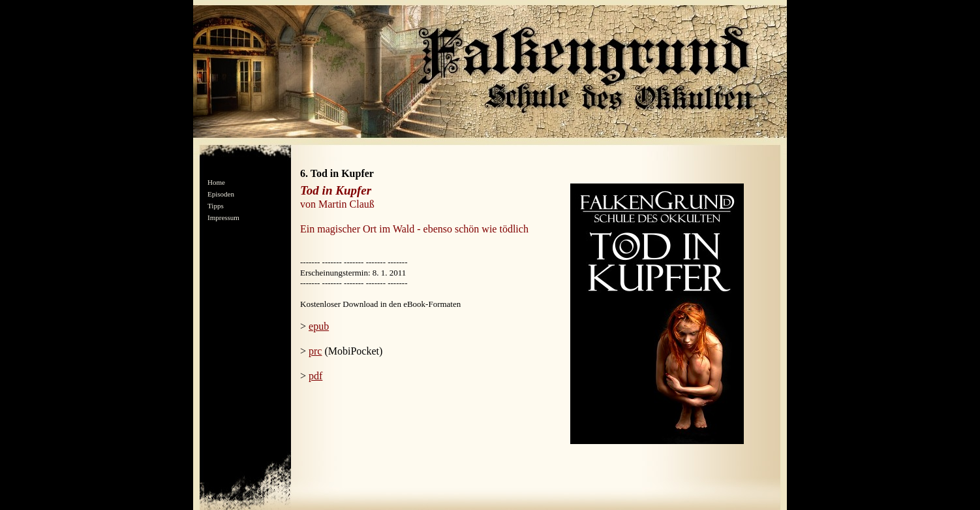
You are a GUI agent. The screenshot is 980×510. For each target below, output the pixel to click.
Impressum (223, 217)
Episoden (221, 194)
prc (315, 351)
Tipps (216, 206)
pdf (315, 376)
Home (216, 182)
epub (319, 326)
